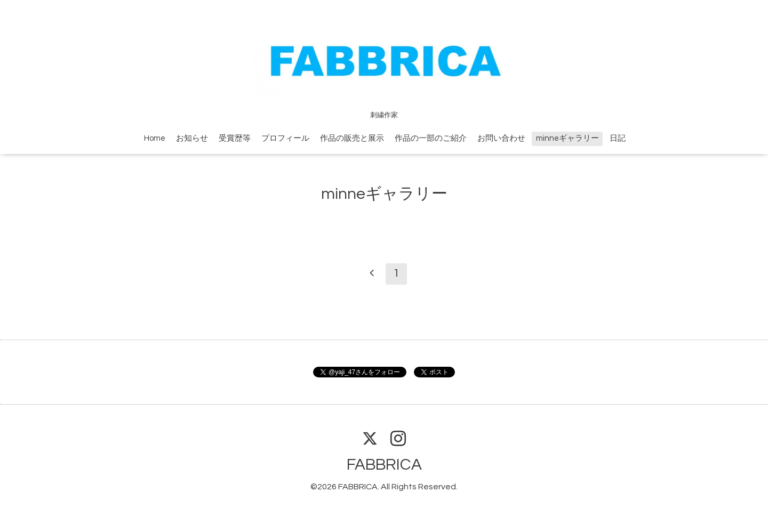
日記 (618, 138)
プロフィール (285, 138)
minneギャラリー (567, 138)
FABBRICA (384, 465)
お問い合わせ (501, 138)
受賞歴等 (235, 138)
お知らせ (192, 138)
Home (155, 138)
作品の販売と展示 (352, 138)
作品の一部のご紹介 (431, 138)
